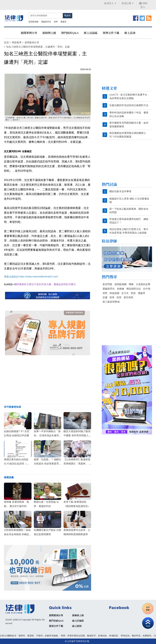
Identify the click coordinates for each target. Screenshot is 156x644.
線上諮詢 (130, 33)
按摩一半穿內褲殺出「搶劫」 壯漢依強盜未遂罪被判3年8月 (48, 435)
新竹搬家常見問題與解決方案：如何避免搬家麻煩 (129, 125)
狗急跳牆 (114, 293)
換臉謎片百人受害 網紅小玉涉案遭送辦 (129, 200)
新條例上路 (49, 33)
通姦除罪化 (46, 22)
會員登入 (110, 3)
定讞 (105, 297)
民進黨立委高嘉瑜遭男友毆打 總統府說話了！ (129, 221)
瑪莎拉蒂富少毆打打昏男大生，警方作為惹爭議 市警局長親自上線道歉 (129, 231)
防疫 (133, 293)
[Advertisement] (48, 380)
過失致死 (128, 297)
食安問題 (107, 284)
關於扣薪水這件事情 (120, 191)
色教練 (121, 289)
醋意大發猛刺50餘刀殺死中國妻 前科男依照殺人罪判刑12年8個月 (77, 435)
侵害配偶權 (33, 22)
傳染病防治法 (134, 289)
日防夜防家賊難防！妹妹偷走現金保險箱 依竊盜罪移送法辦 (18, 534)
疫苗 (119, 297)
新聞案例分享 (29, 33)
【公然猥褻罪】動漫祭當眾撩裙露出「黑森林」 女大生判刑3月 (77, 464)
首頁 (6, 43)
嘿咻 (131, 284)
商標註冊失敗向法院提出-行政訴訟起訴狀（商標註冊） (17, 464)
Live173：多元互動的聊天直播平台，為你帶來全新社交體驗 (129, 96)
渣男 (56, 22)
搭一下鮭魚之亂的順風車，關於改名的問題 (129, 211)
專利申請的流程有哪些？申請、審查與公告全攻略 (129, 114)
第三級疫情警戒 (111, 302)
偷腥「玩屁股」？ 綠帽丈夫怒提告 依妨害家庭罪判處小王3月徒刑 (48, 464)
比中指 (147, 289)
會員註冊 (128, 3)
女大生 (125, 293)
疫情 (112, 297)
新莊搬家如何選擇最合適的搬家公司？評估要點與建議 (128, 135)
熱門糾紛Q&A (70, 33)
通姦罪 (63, 22)
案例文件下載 (111, 33)
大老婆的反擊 (143, 284)
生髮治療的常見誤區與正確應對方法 (129, 105)
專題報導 (17, 43)
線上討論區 (91, 33)
